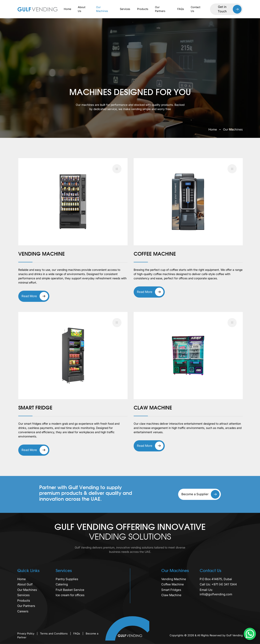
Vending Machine (174, 579)
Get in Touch (230, 9)
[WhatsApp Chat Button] (250, 634)
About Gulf (25, 584)
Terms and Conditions (54, 633)
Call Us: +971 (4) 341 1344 (218, 584)
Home (67, 9)
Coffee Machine (173, 584)
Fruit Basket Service (70, 590)
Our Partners (160, 9)
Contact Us (196, 9)
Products (143, 9)
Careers (23, 611)
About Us (82, 9)
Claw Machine (171, 595)
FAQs (181, 9)
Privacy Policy (26, 633)
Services (125, 9)
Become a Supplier (200, 494)
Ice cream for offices (70, 595)
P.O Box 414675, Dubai (216, 579)
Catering (62, 584)
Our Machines (102, 9)
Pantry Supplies (67, 579)
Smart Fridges (171, 590)
